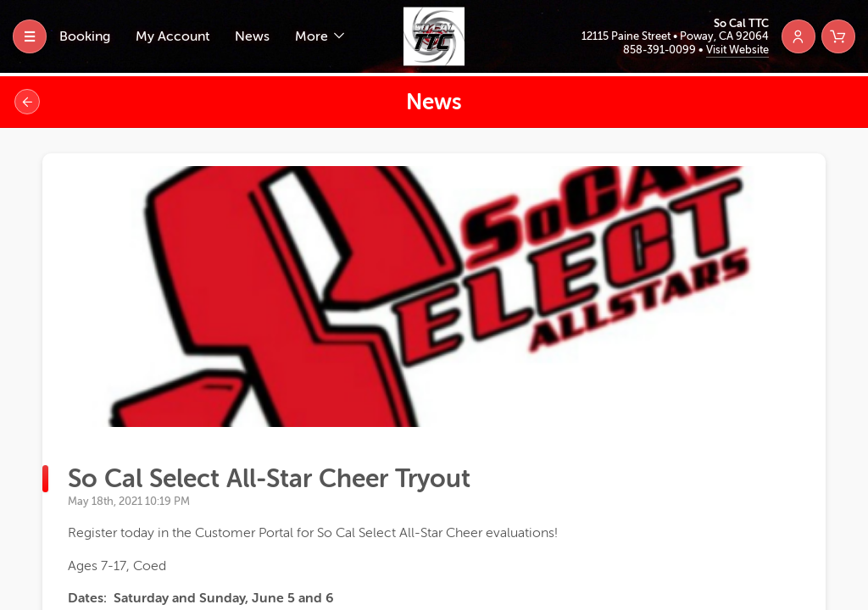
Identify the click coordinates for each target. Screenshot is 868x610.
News (252, 36)
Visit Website (737, 50)
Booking (85, 36)
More (313, 36)
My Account (172, 36)
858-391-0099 (661, 50)
